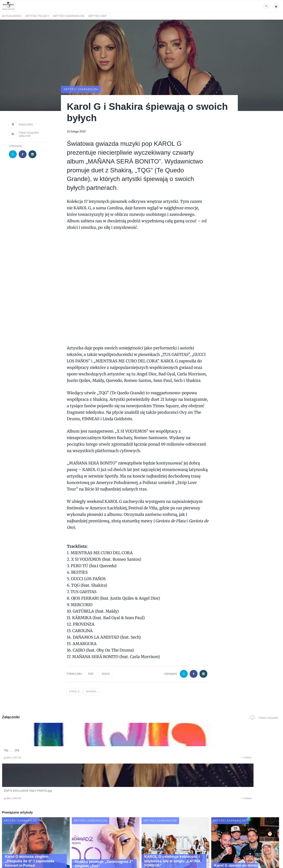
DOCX (106, 673)
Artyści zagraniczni (69, 16)
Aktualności (12, 16)
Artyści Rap (97, 16)
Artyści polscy (37, 16)
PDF (91, 673)
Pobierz (62, 758)
